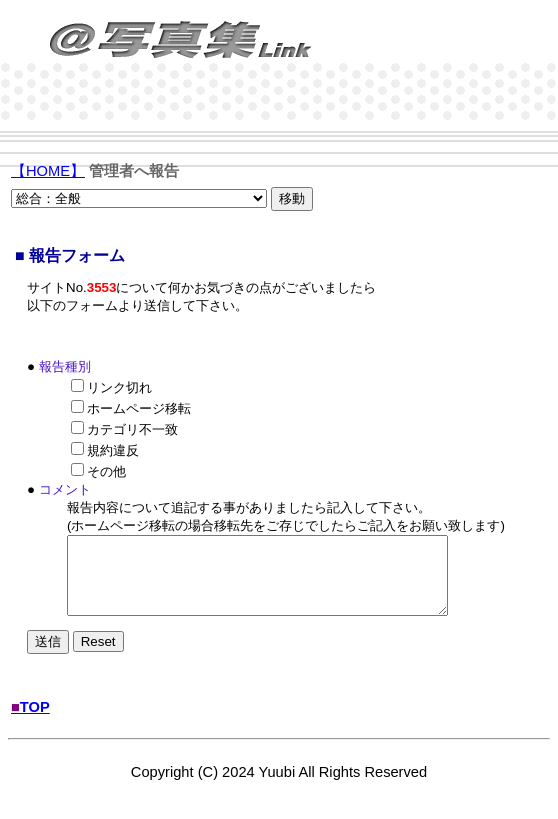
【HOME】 (48, 171)
